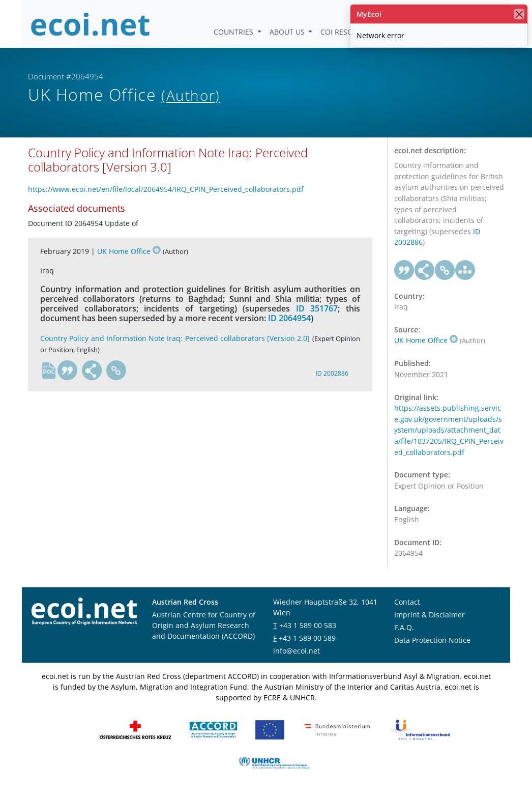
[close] (519, 14)
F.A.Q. (404, 627)
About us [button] (288, 32)
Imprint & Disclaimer (430, 615)
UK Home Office (129, 251)
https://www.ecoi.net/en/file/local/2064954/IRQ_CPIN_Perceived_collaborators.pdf (166, 189)
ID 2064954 (289, 318)
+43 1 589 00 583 (308, 625)
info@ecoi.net (297, 651)
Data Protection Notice (432, 640)
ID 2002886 (332, 373)
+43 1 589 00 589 (307, 638)
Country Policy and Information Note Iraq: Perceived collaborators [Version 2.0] (175, 338)
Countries (234, 32)
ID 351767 (317, 308)
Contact (407, 602)
